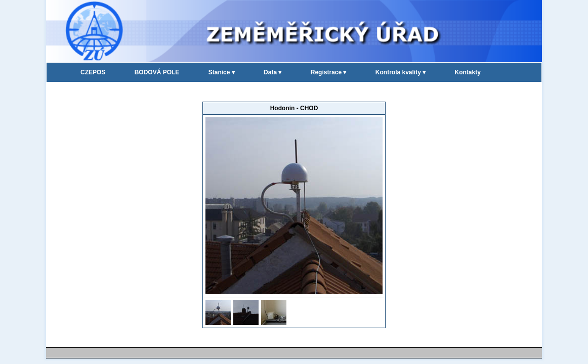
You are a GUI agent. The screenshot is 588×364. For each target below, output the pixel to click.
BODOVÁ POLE (157, 72)
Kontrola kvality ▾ (401, 72)
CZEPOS (93, 72)
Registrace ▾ (329, 72)
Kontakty (468, 72)
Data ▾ (272, 72)
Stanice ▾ (222, 72)
